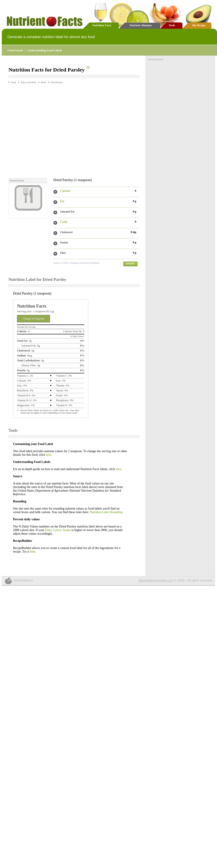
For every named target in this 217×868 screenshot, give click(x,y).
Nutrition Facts (102, 25)
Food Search (15, 50)
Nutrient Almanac (141, 25)
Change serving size (34, 310)
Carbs (64, 213)
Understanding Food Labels (45, 50)
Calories (65, 182)
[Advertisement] (98, 122)
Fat (62, 193)
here (49, 446)
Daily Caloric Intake (58, 522)
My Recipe (199, 25)
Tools (172, 25)
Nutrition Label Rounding (106, 504)
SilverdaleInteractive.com (156, 572)
